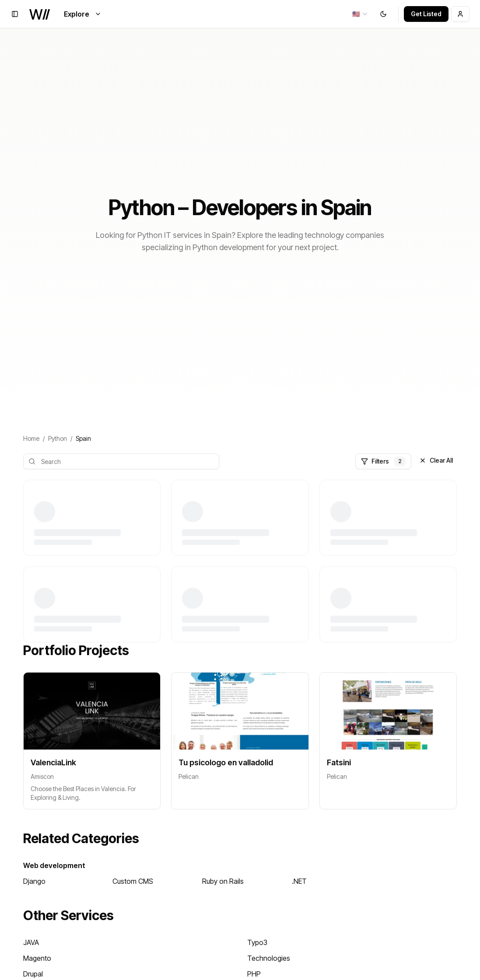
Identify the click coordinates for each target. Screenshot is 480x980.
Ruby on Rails (223, 881)
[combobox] (360, 14)
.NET (299, 881)
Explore (83, 14)
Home (31, 438)
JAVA (31, 942)
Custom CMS (133, 881)
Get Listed (426, 14)
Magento (37, 958)
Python (58, 438)
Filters (383, 461)
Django (34, 881)
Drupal (33, 974)
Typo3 (257, 942)
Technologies (269, 958)
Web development (54, 865)
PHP (254, 974)
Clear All (436, 460)
